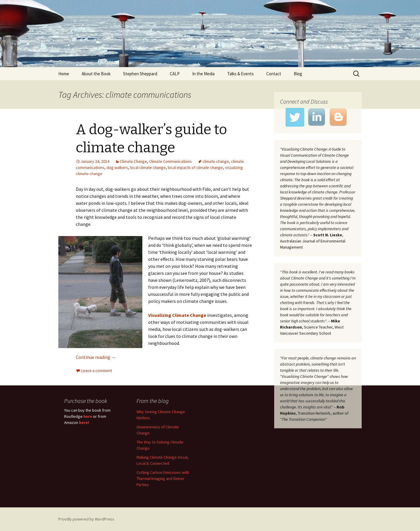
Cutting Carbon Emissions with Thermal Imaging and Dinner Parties (163, 478)
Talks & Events (240, 74)
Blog (298, 74)
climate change (216, 161)
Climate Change (133, 161)
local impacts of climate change (195, 167)
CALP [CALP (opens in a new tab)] (175, 74)
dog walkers (117, 167)
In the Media (203, 74)
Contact (274, 74)
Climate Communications (170, 161)
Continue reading (96, 357)
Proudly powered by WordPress (86, 519)
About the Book (96, 74)
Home (64, 74)
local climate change (148, 167)
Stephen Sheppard (140, 74)
